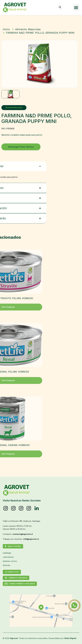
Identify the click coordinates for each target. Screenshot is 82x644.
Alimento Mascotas (18, 108)
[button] (76, 8)
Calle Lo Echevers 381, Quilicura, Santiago (21, 521)
